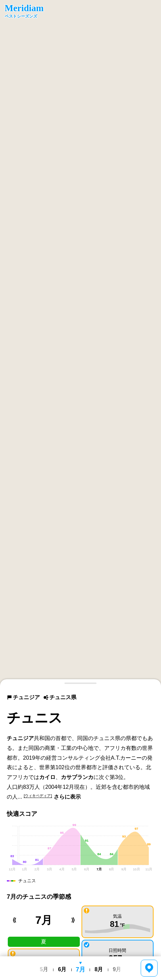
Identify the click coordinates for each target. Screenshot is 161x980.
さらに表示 (67, 797)
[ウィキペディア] (38, 796)
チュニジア (23, 697)
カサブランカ (77, 777)
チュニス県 (60, 697)
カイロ (47, 777)
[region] (80, 343)
